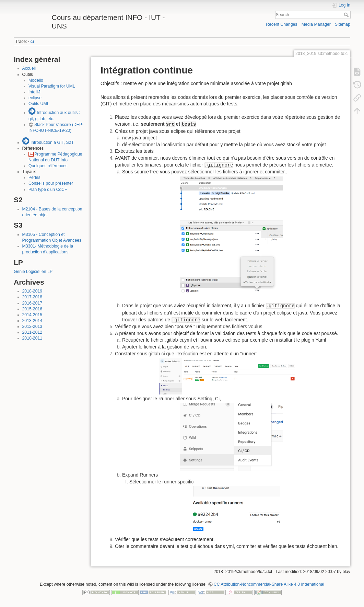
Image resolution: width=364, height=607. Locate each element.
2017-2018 (32, 297)
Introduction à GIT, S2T (52, 142)
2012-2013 (32, 327)
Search (347, 15)
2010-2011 (32, 338)
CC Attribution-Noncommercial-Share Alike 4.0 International (269, 584)
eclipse (35, 98)
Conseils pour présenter (51, 183)
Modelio (36, 80)
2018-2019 (32, 291)
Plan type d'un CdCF (48, 190)
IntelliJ (34, 92)
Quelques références (48, 166)
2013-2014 (32, 321)
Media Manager (316, 24)
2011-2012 (32, 332)
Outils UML (39, 104)
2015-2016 (32, 309)
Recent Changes (281, 24)
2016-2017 (32, 303)
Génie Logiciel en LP (33, 272)
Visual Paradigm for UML (52, 86)
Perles (34, 177)
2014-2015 (32, 315)
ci (32, 42)
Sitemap (343, 24)
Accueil (29, 68)
